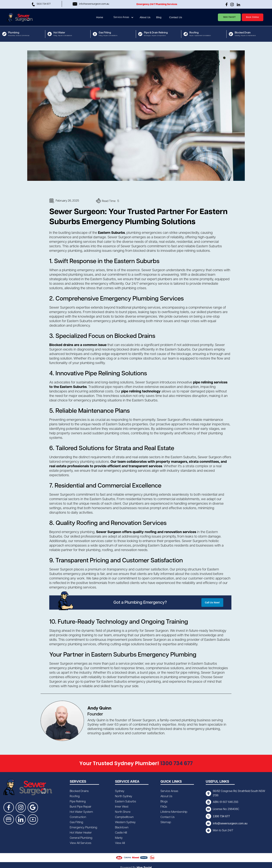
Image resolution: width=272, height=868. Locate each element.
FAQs (164, 807)
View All (120, 843)
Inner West (122, 807)
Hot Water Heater (81, 833)
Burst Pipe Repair (81, 807)
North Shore (123, 812)
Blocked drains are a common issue (78, 345)
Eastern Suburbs (111, 233)
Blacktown (122, 827)
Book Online (253, 17)
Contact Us (167, 817)
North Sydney (124, 796)
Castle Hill (121, 833)
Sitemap (166, 822)
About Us (166, 796)
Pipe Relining (78, 801)
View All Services (80, 843)
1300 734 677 (229, 17)
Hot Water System (81, 812)
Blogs (164, 801)
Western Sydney (125, 822)
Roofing (75, 796)
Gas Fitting (76, 822)
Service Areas (121, 17)
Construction (78, 817)
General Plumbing (81, 838)
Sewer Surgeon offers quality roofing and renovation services (146, 532)
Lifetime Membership (174, 812)
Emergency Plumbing (83, 827)
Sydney (120, 791)
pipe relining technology (141, 391)
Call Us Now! (212, 603)
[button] (124, 17)
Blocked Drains (79, 791)
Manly (119, 838)
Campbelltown (124, 817)
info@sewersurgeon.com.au (230, 823)
